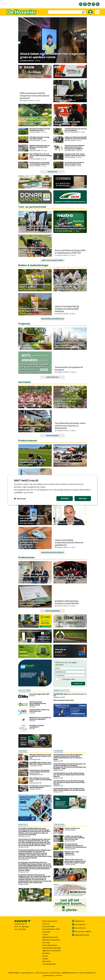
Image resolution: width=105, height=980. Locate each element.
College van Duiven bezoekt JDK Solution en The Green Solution (76, 138)
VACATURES (25, 690)
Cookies (45, 959)
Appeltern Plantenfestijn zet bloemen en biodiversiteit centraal (40, 147)
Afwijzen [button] (65, 498)
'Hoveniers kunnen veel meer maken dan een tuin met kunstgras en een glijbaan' (75, 147)
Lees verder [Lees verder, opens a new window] (29, 492)
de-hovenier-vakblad (83, 931)
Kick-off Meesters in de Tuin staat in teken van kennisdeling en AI (41, 156)
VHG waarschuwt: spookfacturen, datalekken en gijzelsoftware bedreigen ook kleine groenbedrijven (34, 541)
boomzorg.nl (55, 973)
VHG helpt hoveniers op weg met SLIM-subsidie (39, 138)
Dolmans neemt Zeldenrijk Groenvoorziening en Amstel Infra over (35, 577)
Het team (46, 942)
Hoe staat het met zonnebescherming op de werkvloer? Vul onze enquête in (76, 845)
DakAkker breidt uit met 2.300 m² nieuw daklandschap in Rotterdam (70, 344)
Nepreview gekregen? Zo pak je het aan (69, 97)
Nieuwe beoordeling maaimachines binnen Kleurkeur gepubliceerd (69, 542)
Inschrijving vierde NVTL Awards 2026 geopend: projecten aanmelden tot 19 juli (34, 367)
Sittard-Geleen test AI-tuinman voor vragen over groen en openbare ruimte (52, 55)
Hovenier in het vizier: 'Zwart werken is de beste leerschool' (75, 155)
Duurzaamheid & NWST (51, 929)
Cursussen (46, 932)
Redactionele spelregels (52, 948)
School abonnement (50, 945)
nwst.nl (59, 975)
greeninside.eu (49, 975)
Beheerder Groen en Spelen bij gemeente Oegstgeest (40, 718)
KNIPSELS (23, 825)
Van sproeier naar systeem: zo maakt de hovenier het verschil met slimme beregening (33, 119)
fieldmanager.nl (14, 973)
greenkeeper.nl (28, 973)
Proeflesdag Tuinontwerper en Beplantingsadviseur (40, 787)
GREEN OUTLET (62, 690)
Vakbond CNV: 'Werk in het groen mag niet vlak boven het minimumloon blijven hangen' (75, 861)
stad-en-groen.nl (42, 973)
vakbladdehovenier (82, 935)
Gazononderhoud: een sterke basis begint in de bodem (35, 286)
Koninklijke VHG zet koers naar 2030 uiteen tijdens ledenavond (40, 763)
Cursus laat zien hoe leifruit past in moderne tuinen (74, 163)
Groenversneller (48, 926)
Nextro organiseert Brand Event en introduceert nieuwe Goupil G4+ (70, 227)
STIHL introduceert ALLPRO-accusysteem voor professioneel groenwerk (34, 95)
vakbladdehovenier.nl (70, 973)
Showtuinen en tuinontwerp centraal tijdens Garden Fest (40, 163)
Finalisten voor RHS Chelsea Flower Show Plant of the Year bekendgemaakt (33, 401)
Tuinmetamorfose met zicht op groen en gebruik (76, 129)
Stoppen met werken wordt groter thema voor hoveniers (33, 602)
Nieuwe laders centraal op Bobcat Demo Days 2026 (70, 461)
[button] (20, 499)
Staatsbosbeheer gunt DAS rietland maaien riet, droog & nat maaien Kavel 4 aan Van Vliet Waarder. (69, 775)
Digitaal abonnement (50, 937)
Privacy (45, 956)
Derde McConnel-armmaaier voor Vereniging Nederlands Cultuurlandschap (35, 250)
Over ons (46, 924)
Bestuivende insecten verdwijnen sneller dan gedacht (69, 286)
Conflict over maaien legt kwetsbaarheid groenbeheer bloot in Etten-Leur (75, 838)
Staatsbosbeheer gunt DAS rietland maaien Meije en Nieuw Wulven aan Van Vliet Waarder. (69, 789)
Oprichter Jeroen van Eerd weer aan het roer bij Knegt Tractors (69, 578)
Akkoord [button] (83, 498)
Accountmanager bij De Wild (67, 122)
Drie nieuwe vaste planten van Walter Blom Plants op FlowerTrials (68, 401)
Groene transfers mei (72, 828)
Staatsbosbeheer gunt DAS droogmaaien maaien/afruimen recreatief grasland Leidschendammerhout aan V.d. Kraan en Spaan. (68, 757)
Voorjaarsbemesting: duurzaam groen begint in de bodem (34, 310)
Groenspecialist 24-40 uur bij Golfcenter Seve (39, 710)
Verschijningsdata (49, 964)
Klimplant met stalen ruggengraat (72, 853)
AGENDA (23, 751)
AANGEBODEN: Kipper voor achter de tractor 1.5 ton (70, 695)
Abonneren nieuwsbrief (51, 940)
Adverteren (47, 961)
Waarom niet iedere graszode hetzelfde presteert (40, 129)
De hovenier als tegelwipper (67, 521)
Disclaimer (46, 953)
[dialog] (52, 490)
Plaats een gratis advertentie (64, 700)
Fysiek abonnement (50, 921)
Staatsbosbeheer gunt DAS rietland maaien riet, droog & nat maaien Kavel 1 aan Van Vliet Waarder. (69, 782)
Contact (45, 934)
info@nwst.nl (80, 921)
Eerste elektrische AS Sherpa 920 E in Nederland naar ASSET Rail (70, 251)
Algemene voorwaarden (51, 951)
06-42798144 (80, 928)
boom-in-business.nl (87, 973)
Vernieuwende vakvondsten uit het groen (68, 368)
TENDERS (58, 751)
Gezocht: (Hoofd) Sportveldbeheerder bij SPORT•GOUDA (38, 703)
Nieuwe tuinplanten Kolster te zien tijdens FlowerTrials (33, 427)
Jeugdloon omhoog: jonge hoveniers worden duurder (66, 602)
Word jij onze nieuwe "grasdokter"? (37, 726)
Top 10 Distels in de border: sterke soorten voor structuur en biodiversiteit (70, 425)
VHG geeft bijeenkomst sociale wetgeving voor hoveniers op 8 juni (40, 756)
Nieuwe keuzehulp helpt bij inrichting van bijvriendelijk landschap (67, 308)
